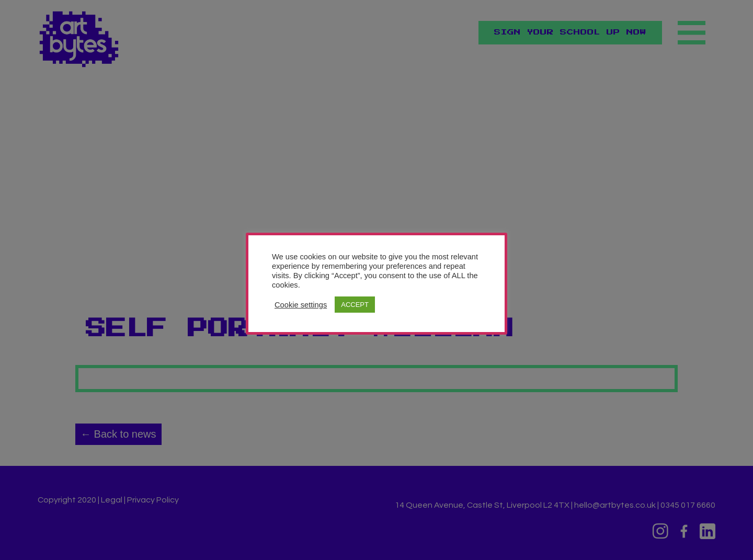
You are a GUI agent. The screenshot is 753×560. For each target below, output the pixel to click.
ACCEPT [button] (355, 305)
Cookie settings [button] (301, 305)
